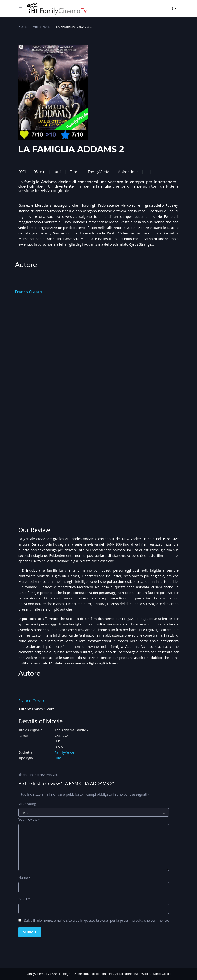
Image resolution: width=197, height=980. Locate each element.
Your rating (27, 804)
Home (23, 27)
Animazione (42, 27)
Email (24, 899)
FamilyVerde (98, 172)
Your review (29, 819)
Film (73, 172)
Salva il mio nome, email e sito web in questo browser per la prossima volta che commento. (97, 920)
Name (25, 877)
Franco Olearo (28, 292)
